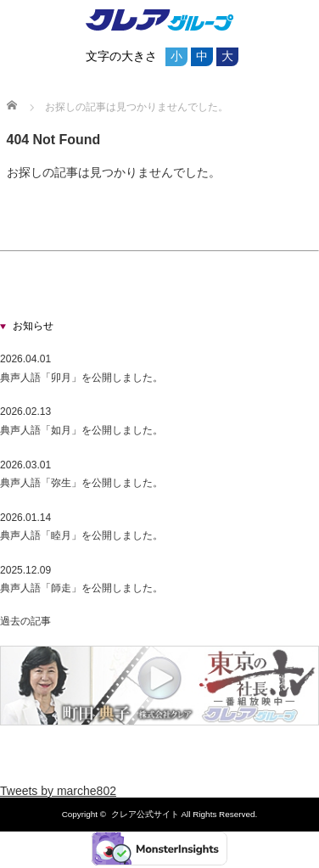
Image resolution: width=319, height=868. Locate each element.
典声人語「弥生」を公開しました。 (81, 483)
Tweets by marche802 (58, 791)
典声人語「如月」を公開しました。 (81, 430)
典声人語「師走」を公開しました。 (81, 588)
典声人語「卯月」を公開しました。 (81, 378)
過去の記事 (25, 621)
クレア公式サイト (145, 814)
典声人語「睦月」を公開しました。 (81, 535)
